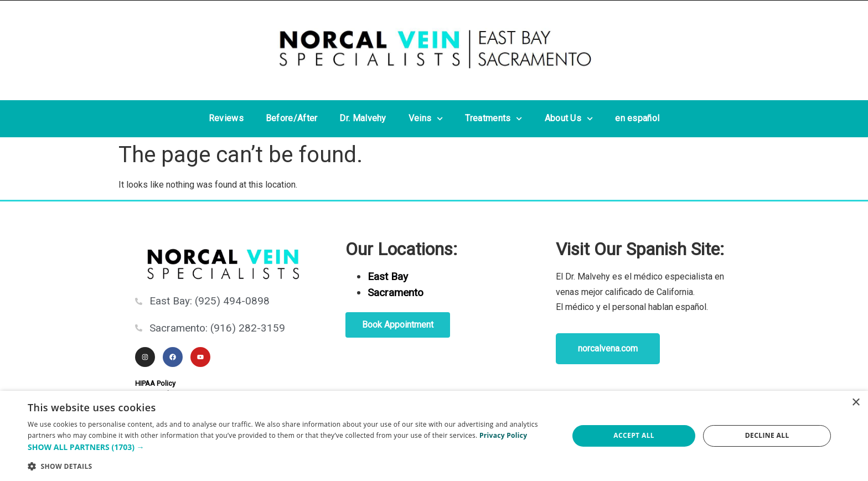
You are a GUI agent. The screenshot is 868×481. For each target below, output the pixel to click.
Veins (426, 119)
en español (637, 118)
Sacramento (396, 293)
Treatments (494, 119)
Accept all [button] (634, 435)
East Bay (388, 276)
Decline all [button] (767, 435)
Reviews (226, 118)
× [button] (856, 403)
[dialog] (434, 436)
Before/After (292, 118)
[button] (290, 447)
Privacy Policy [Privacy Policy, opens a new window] (503, 435)
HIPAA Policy (155, 383)
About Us (569, 119)
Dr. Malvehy (363, 118)
